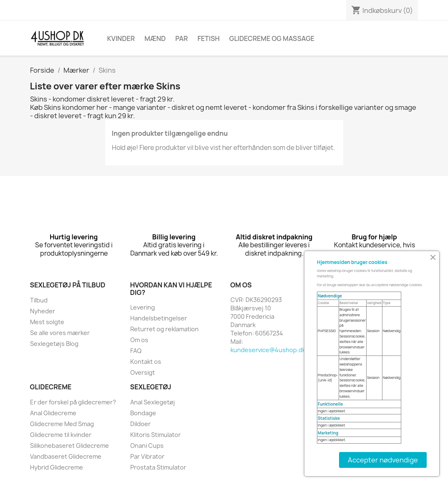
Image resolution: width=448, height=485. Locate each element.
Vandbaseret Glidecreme (66, 456)
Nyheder (43, 311)
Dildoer (140, 424)
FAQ (136, 351)
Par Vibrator (147, 456)
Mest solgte (47, 322)
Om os (139, 340)
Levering (143, 307)
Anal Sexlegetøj (153, 402)
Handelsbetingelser (159, 318)
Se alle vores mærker (60, 333)
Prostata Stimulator (158, 467)
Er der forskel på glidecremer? (73, 402)
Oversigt (143, 372)
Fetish (209, 38)
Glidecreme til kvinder (61, 435)
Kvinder (121, 38)
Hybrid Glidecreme (57, 467)
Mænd (155, 38)
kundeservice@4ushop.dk (268, 350)
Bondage (143, 413)
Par (182, 38)
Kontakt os (146, 362)
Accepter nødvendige (383, 460)
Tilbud (39, 300)
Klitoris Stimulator (156, 435)
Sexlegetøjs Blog (54, 344)
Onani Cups (147, 446)
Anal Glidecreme (53, 413)
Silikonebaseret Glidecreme (70, 446)
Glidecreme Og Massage (272, 38)
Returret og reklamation (165, 329)
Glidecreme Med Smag (62, 424)
